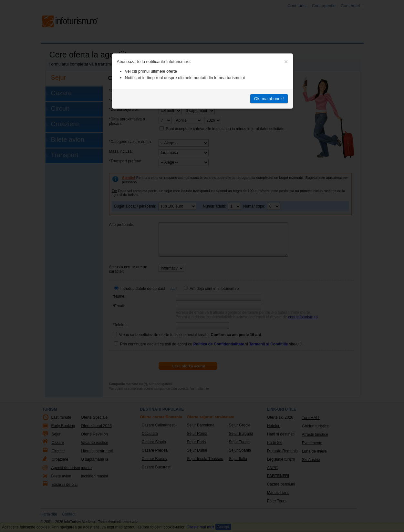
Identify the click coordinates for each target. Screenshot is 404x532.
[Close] (286, 62)
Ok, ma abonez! (269, 99)
